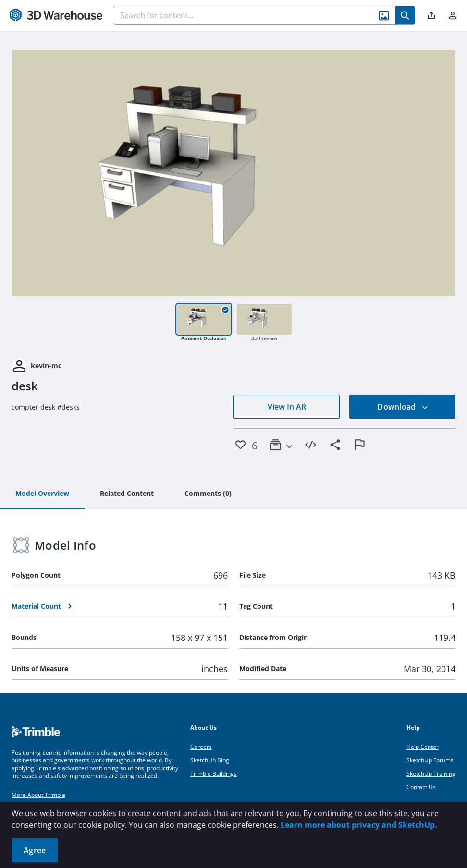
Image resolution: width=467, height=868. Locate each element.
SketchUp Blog (210, 760)
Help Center (423, 747)
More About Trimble (38, 795)
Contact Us (421, 787)
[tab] (42, 494)
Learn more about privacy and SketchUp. (359, 825)
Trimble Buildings (214, 774)
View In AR (287, 407)
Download (403, 407)
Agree (35, 850)
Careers (201, 747)
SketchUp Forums (430, 760)
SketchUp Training (431, 774)
